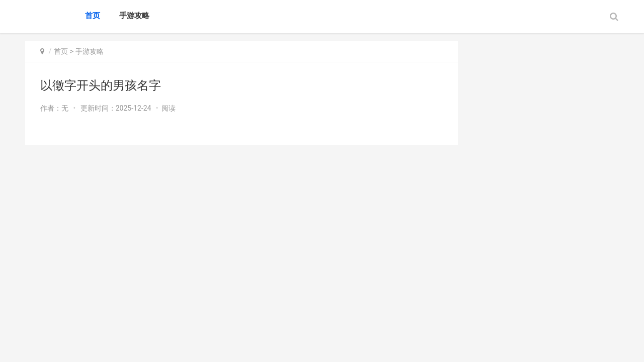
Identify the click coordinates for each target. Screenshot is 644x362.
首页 (93, 16)
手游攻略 (134, 16)
